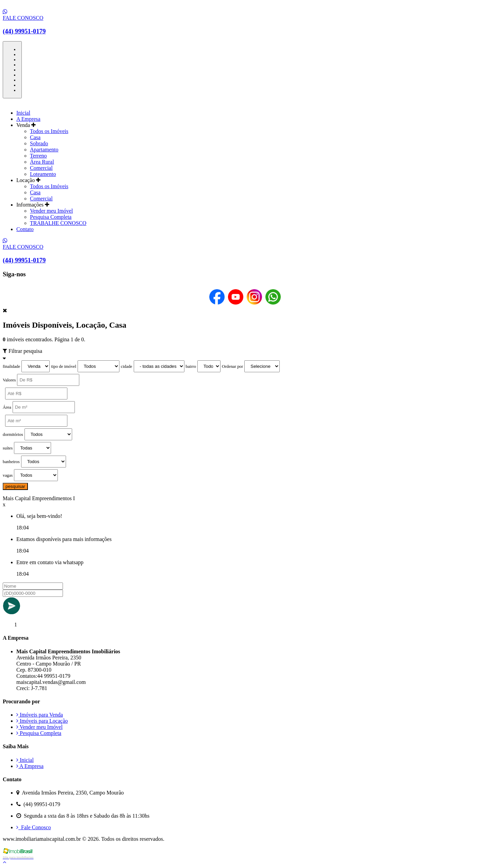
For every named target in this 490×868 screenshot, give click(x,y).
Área (7, 407)
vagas (8, 475)
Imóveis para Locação (42, 721)
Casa (35, 137)
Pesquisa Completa (51, 217)
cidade (126, 366)
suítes (8, 448)
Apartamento (44, 150)
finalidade (11, 366)
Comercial (41, 168)
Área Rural (42, 162)
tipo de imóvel (64, 366)
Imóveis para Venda (40, 715)
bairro (191, 366)
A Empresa (28, 119)
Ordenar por (232, 366)
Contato (25, 229)
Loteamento (43, 174)
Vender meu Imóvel (51, 211)
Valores (9, 380)
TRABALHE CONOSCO (58, 223)
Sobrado (39, 143)
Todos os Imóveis (49, 131)
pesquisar (15, 486)
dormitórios (13, 435)
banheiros (11, 462)
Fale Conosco (34, 827)
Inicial (23, 113)
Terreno (38, 156)
